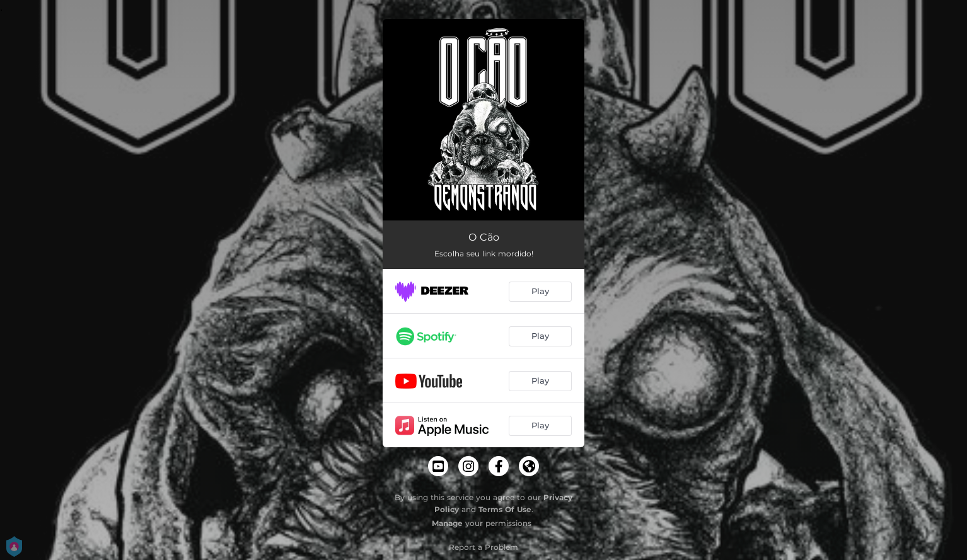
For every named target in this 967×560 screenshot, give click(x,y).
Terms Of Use (505, 509)
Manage (447, 523)
